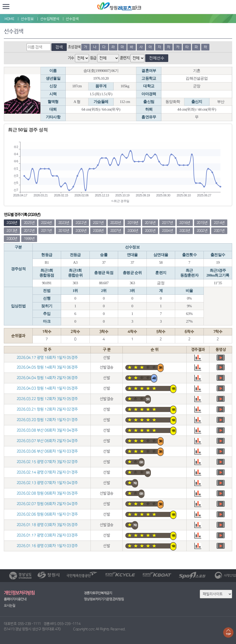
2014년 (219, 223)
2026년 (12, 223)
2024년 (46, 223)
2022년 (81, 223)
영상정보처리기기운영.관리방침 (104, 599)
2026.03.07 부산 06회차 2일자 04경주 (47, 441)
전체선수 (157, 58)
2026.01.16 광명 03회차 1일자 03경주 (47, 546)
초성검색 (74, 47)
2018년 (150, 223)
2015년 (202, 223)
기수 (71, 58)
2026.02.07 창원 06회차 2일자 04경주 (47, 504)
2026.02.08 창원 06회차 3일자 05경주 (47, 493)
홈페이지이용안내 (15, 599)
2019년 (133, 223)
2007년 (116, 231)
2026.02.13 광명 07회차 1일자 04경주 (47, 483)
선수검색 (72, 19)
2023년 (64, 223)
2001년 (219, 231)
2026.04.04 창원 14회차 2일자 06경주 (47, 378)
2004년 (167, 231)
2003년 (185, 231)
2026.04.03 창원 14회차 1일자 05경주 (47, 388)
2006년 (133, 231)
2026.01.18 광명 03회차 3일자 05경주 (47, 525)
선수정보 (27, 19)
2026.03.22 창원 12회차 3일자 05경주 (47, 399)
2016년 (185, 223)
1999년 (29, 239)
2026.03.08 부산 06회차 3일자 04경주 (47, 430)
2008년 (98, 231)
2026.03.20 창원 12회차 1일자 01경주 (47, 420)
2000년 (12, 239)
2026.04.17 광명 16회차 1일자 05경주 (47, 358)
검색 (59, 47)
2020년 (116, 223)
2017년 (167, 223)
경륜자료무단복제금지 (98, 593)
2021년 (98, 223)
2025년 (29, 223)
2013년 (12, 231)
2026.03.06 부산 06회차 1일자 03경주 (47, 451)
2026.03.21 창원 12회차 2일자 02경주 (47, 409)
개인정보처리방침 (19, 593)
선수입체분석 (50, 19)
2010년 (64, 231)
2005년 (150, 231)
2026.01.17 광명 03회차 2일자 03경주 (47, 535)
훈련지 (125, 58)
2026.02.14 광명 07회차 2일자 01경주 (47, 472)
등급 (93, 58)
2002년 (202, 231)
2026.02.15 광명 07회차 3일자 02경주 (47, 462)
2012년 (29, 231)
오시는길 (9, 606)
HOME (9, 19)
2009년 (81, 231)
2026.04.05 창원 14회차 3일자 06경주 (47, 367)
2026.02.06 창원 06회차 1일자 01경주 (47, 514)
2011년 (46, 231)
